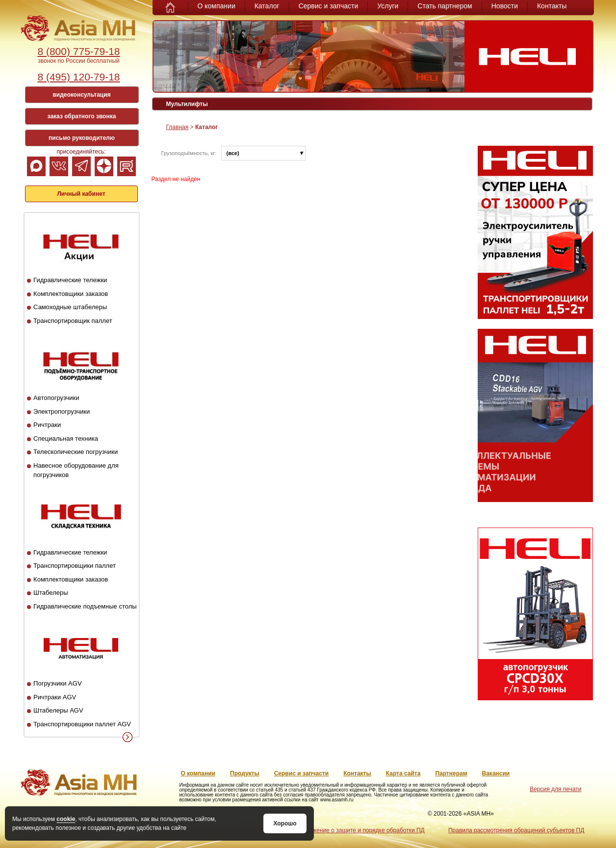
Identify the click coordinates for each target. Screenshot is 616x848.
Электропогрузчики (62, 411)
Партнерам (451, 773)
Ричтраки (47, 425)
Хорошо (285, 823)
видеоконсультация (81, 95)
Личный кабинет (81, 194)
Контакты (552, 6)
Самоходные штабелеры (70, 307)
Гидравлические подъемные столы (85, 606)
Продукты (245, 773)
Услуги (388, 6)
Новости (505, 6)
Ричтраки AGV (55, 697)
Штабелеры (51, 593)
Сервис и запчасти (329, 6)
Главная (178, 127)
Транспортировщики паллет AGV (82, 724)
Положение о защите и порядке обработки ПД (361, 830)
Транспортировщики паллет (75, 566)
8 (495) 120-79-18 (78, 77)
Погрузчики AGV (57, 683)
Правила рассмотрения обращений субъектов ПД (516, 830)
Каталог (267, 6)
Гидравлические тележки (70, 280)
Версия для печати (555, 789)
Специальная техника (66, 438)
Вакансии (496, 773)
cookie (66, 819)
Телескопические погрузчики (76, 452)
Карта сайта (403, 773)
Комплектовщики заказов (71, 294)
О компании (217, 6)
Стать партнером (445, 6)
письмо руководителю (82, 138)
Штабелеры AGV (58, 710)
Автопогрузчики (56, 398)
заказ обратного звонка (82, 116)
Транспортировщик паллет (73, 321)
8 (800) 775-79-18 (78, 51)
